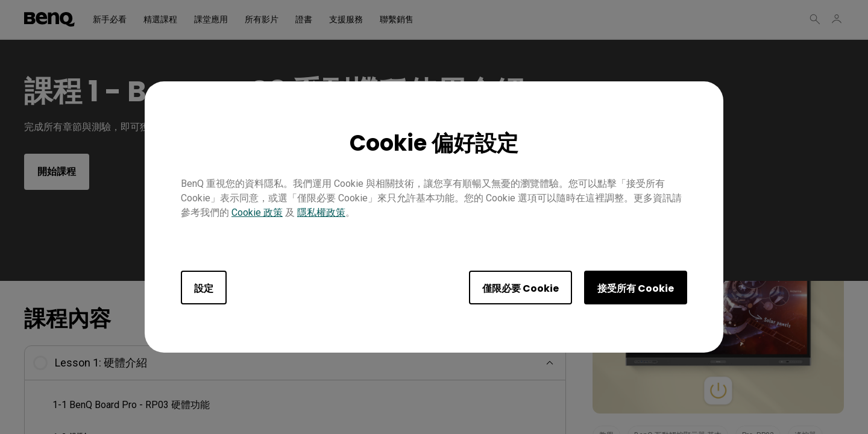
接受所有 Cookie (636, 288)
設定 (204, 288)
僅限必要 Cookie (520, 288)
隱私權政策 (321, 212)
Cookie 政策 (257, 212)
